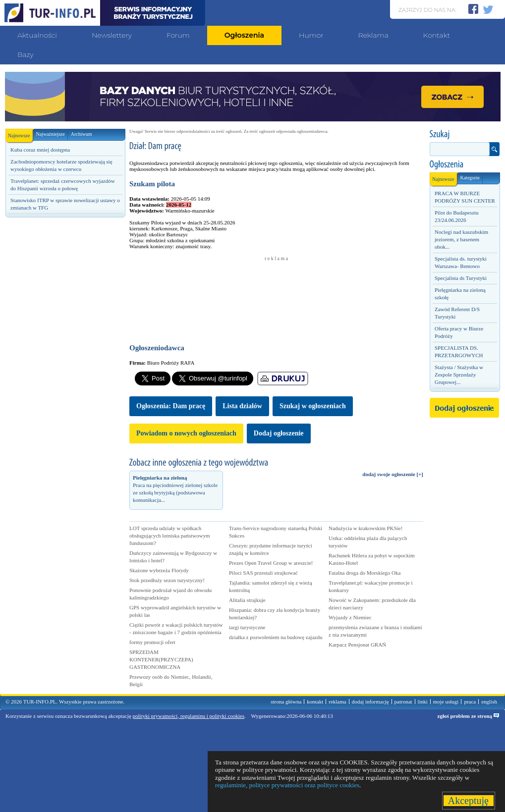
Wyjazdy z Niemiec (350, 617)
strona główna (286, 702)
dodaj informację (370, 702)
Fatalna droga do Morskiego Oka (365, 573)
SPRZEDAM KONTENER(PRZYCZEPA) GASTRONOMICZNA (161, 659)
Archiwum (82, 134)
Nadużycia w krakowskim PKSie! (365, 528)
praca (470, 702)
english (489, 702)
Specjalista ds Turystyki (461, 278)
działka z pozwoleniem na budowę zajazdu (276, 637)
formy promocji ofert (152, 642)
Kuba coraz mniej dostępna (40, 150)
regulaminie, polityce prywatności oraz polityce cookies (287, 785)
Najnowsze (20, 134)
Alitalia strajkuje (247, 600)
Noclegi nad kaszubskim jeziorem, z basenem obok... (461, 239)
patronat (403, 702)
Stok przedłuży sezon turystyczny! (167, 580)
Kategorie (470, 178)
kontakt (315, 702)
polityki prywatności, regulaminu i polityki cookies (189, 716)
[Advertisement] (65, 291)
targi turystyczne (247, 627)
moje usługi (446, 702)
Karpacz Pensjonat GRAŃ (357, 645)
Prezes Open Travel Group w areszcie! (271, 563)
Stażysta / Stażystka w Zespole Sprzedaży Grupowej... (459, 375)
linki (423, 702)
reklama (337, 702)
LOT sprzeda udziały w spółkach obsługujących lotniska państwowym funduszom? (170, 536)
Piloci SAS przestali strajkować (263, 573)
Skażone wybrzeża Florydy (159, 570)
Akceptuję (469, 801)
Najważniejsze (50, 134)
